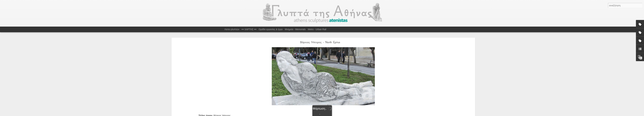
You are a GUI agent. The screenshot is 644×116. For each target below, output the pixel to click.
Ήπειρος (332, 91)
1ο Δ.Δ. (286, 91)
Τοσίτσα (375, 91)
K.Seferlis (301, 91)
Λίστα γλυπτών (232, 29)
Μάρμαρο (353, 91)
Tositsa (324, 91)
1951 (279, 91)
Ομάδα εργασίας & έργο (271, 29)
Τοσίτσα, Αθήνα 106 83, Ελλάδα (329, 87)
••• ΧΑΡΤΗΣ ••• (249, 29)
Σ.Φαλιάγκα (365, 91)
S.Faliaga (316, 91)
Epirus (293, 91)
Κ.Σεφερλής (342, 91)
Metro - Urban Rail (317, 29)
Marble (309, 91)
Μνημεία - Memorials (295, 29)
